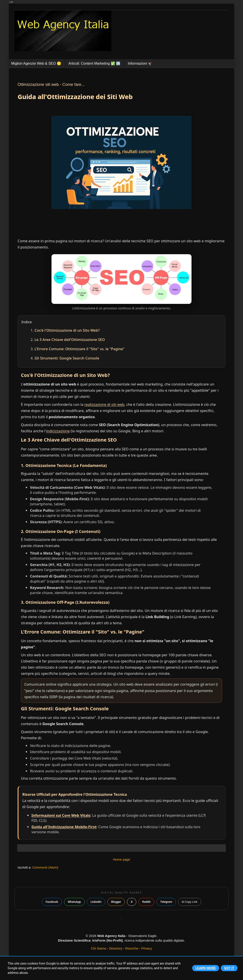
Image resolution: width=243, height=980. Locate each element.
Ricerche (132, 948)
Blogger (116, 902)
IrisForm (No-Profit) (107, 940)
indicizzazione (58, 431)
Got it (229, 968)
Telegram (166, 902)
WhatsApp (74, 902)
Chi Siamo (98, 948)
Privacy (147, 948)
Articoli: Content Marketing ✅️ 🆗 (95, 63)
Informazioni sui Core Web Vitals (61, 815)
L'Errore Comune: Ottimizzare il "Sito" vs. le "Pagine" (80, 349)
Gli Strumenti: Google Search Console (67, 358)
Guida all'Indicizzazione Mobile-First (64, 827)
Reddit (146, 902)
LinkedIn (96, 902)
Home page (121, 859)
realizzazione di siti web (104, 404)
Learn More (206, 968)
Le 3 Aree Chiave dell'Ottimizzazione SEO (70, 340)
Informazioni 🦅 (140, 63)
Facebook (52, 902)
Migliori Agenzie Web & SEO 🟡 (36, 63)
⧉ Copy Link (190, 902)
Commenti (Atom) (45, 867)
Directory (116, 948)
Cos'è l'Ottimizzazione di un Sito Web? (67, 330)
